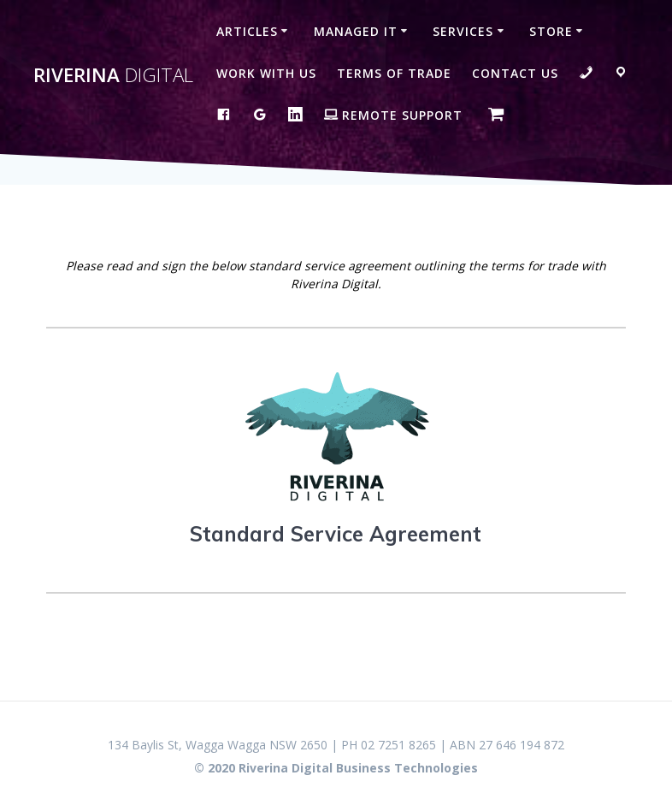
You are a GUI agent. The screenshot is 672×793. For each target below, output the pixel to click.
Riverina (113, 75)
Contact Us (515, 73)
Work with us (266, 73)
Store (551, 31)
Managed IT (356, 31)
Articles (247, 31)
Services (463, 31)
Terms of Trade (394, 73)
